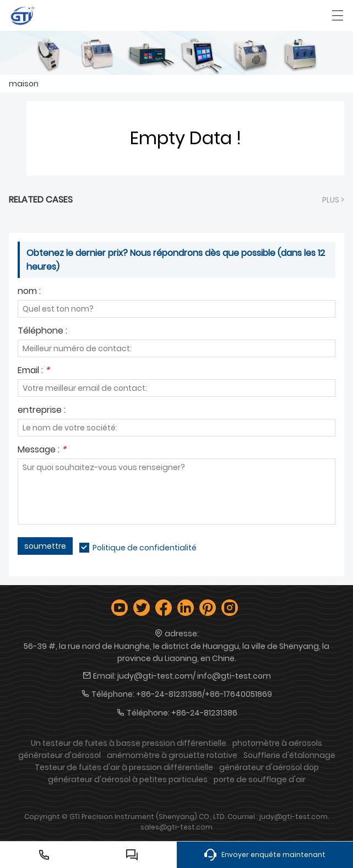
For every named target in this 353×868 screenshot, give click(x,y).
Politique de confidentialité (145, 548)
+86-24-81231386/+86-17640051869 (204, 694)
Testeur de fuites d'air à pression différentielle (124, 767)
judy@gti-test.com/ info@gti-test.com (194, 676)
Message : (42, 451)
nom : (29, 292)
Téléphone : (42, 332)
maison (24, 84)
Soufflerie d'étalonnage (289, 755)
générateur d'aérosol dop (269, 767)
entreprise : (42, 411)
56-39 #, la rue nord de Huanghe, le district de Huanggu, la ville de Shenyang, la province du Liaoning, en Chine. (176, 652)
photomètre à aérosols (277, 743)
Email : (34, 371)
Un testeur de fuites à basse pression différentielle (129, 743)
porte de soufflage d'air (260, 779)
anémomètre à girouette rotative (172, 755)
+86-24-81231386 (204, 713)
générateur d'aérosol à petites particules (128, 779)
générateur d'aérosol (59, 755)
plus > (333, 200)
